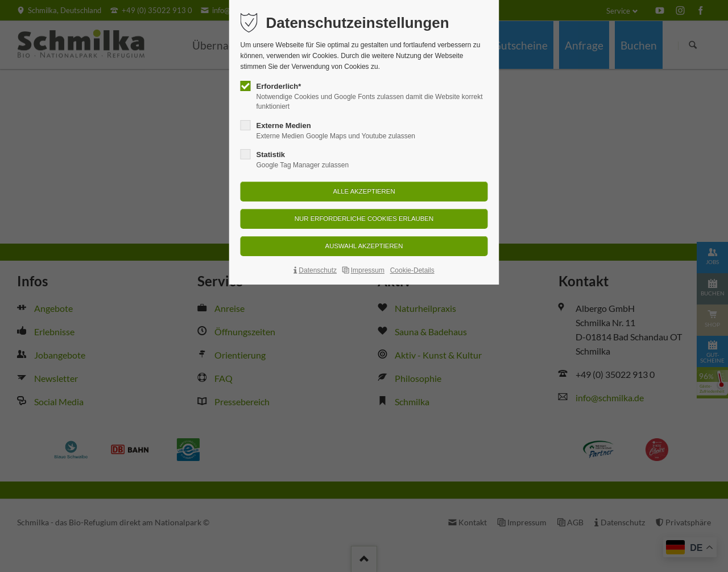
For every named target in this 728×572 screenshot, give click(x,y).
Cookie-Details (412, 270)
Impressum (368, 270)
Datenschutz (318, 270)
